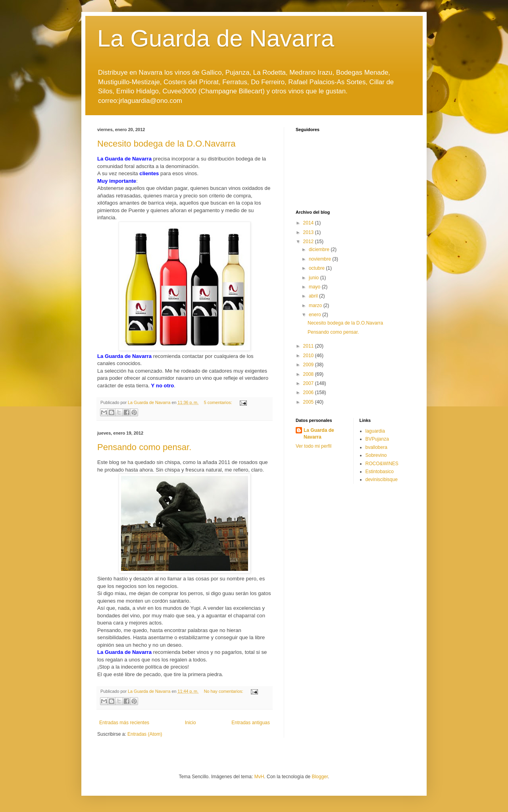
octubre (317, 268)
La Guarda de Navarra (216, 38)
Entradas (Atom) (145, 734)
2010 (309, 356)
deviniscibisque (382, 479)
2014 (309, 223)
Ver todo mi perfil (314, 446)
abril (314, 296)
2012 (309, 242)
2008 (309, 374)
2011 (309, 346)
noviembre (320, 259)
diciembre (320, 249)
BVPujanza (377, 439)
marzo (316, 305)
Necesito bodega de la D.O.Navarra (166, 144)
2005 (309, 402)
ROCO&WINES (382, 464)
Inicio (190, 723)
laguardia (375, 431)
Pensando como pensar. (144, 447)
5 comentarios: (219, 402)
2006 (309, 392)
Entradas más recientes (124, 723)
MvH (259, 777)
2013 (309, 232)
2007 (309, 383)
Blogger (320, 777)
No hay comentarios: (224, 691)
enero (316, 315)
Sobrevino (376, 455)
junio (315, 278)
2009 (309, 365)
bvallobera (376, 447)
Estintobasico (380, 472)
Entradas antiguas (251, 723)
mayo (315, 287)
